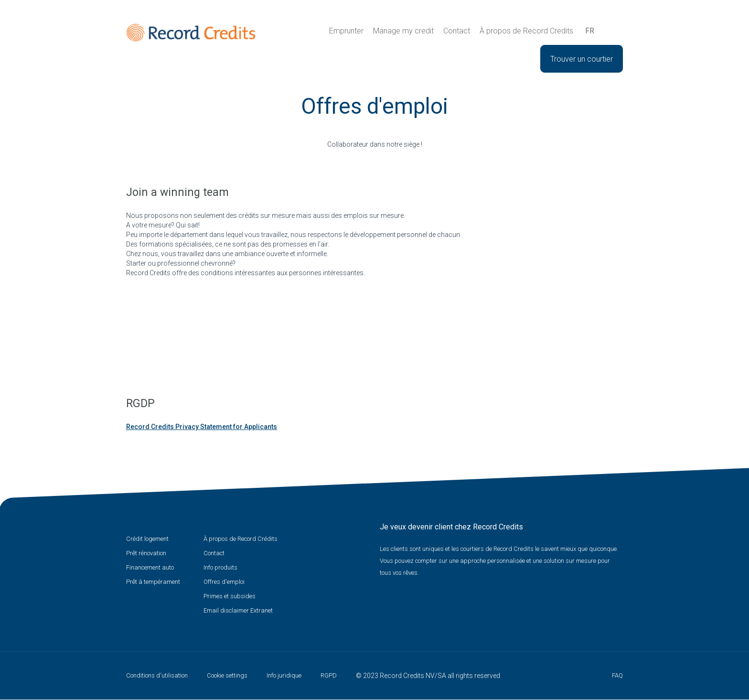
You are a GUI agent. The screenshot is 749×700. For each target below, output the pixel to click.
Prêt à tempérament (153, 582)
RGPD (329, 675)
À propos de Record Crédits (241, 539)
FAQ (617, 675)
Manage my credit (403, 31)
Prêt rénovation (146, 553)
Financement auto (150, 567)
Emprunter (346, 31)
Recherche (607, 31)
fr (590, 31)
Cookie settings (227, 675)
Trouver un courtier (582, 59)
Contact (457, 31)
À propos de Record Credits (526, 31)
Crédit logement (147, 539)
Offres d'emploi (224, 582)
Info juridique (284, 675)
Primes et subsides (230, 596)
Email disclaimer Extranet (238, 610)
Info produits (220, 567)
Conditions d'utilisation (157, 675)
